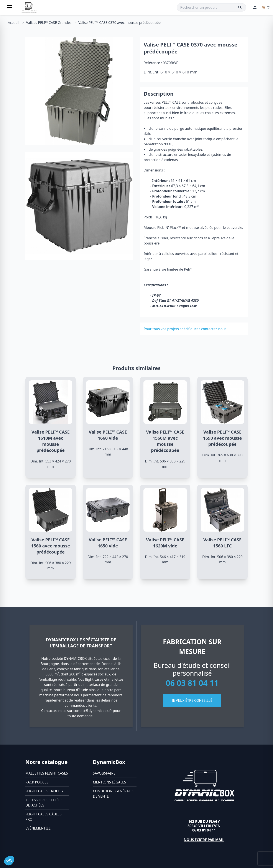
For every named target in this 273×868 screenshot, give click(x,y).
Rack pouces (37, 782)
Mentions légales (109, 782)
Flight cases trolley (44, 791)
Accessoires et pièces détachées (45, 803)
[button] (9, 861)
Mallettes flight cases (47, 773)
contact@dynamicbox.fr (93, 711)
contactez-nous (214, 329)
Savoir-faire (104, 773)
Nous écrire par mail (204, 840)
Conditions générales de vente (114, 794)
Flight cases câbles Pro (43, 817)
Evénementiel (38, 828)
